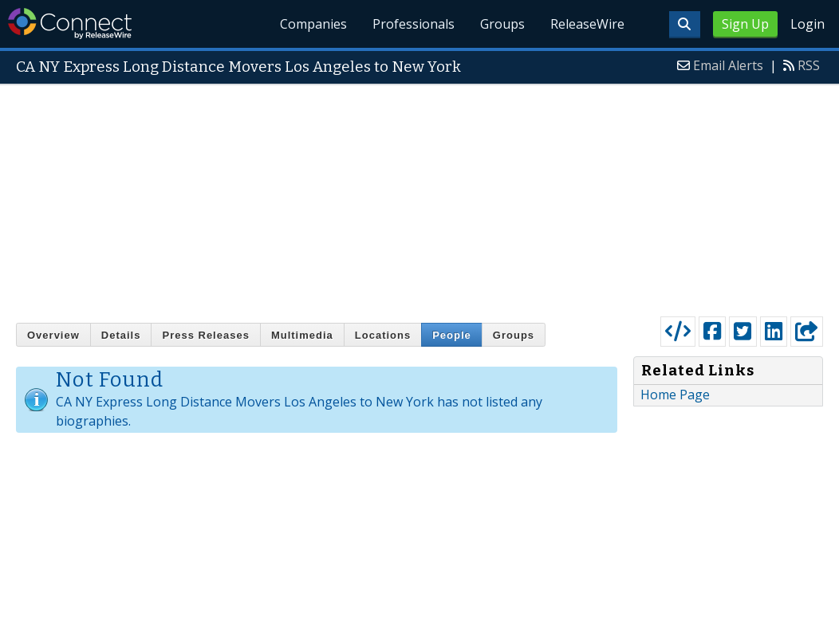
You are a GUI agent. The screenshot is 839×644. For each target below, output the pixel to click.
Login (807, 24)
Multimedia (302, 335)
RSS (809, 65)
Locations (383, 335)
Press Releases (205, 335)
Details (121, 335)
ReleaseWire (587, 24)
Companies (314, 24)
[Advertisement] (419, 197)
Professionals (414, 24)
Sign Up (745, 24)
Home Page (675, 395)
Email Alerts (728, 65)
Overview (53, 335)
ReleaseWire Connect (70, 24)
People (452, 335)
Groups (502, 24)
